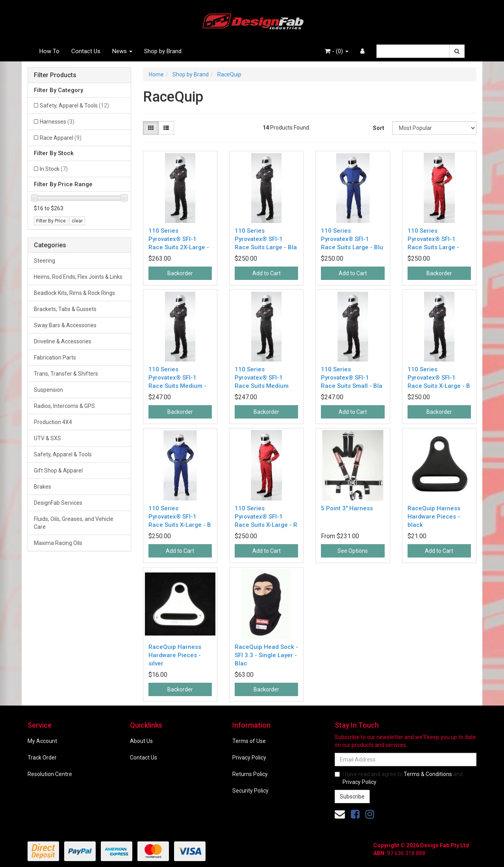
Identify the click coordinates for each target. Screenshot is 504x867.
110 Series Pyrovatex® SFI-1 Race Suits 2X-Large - (179, 239)
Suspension (48, 390)
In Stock (54, 169)
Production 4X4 (53, 422)
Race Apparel (61, 138)
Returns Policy (250, 774)
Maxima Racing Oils (58, 543)
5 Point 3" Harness (347, 508)
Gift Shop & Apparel (58, 471)
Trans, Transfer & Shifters (66, 374)
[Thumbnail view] (151, 128)
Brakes (43, 487)
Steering (44, 261)
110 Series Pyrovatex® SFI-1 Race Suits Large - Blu (352, 239)
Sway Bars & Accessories (65, 325)
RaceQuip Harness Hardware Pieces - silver (175, 655)
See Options (353, 551)
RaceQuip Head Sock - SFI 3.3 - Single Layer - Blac (266, 655)
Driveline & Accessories (63, 341)
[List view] (166, 128)
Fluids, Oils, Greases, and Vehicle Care (74, 523)
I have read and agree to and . (399, 778)
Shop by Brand (163, 51)
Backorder (180, 273)
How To (49, 51)
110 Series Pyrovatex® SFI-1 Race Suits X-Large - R (266, 517)
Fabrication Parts (55, 358)
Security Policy (250, 791)
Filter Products (55, 75)
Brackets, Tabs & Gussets (65, 309)
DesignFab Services (58, 503)
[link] (355, 814)
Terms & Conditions (428, 774)
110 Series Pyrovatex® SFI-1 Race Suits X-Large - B (439, 378)
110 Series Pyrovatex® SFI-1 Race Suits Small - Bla (352, 378)
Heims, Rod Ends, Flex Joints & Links (78, 277)
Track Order (42, 758)
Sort (379, 128)
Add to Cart (267, 273)
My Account (42, 741)
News (122, 51)
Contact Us (86, 51)
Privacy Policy (249, 758)
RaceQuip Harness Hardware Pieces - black (434, 517)
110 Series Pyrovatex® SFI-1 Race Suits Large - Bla (266, 239)
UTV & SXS (47, 438)
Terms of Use (249, 741)
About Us (141, 741)
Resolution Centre (50, 774)
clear (77, 221)
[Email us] (340, 814)
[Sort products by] (434, 128)
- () (337, 51)
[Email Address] (406, 760)
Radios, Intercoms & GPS (64, 406)
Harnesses (57, 122)
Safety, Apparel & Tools (74, 106)
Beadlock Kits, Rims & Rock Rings (74, 293)
